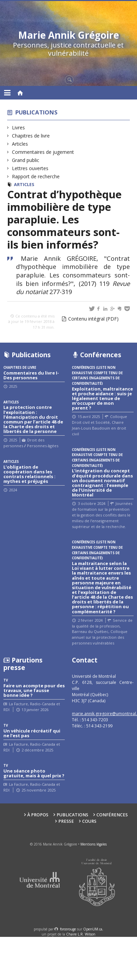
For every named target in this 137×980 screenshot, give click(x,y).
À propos (38, 815)
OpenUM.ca (93, 929)
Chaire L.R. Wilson (81, 934)
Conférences (112, 815)
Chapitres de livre (31, 136)
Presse (66, 821)
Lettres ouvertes (30, 168)
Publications (36, 112)
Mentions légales (94, 844)
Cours (89, 821)
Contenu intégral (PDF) (93, 319)
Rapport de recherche (36, 176)
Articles (20, 144)
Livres (19, 128)
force (68, 929)
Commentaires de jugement (43, 152)
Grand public (26, 160)
